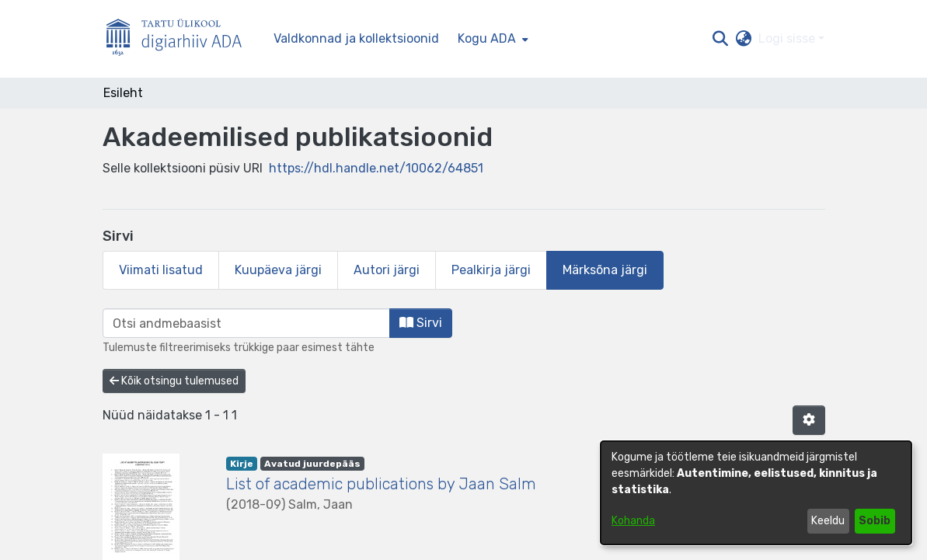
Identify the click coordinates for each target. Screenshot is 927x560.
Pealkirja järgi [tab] (491, 270)
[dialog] (756, 493)
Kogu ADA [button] (487, 38)
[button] (721, 39)
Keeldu (828, 521)
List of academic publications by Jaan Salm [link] (381, 484)
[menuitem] (491, 39)
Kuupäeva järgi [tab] (278, 270)
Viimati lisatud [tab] (161, 270)
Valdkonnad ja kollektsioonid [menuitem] (356, 38)
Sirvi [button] (421, 323)
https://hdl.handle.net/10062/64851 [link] (376, 168)
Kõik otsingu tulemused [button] (174, 381)
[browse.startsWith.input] (246, 323)
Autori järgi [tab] (387, 270)
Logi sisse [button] (788, 38)
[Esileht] (180, 39)
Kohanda (633, 521)
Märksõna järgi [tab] (605, 270)
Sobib (875, 521)
